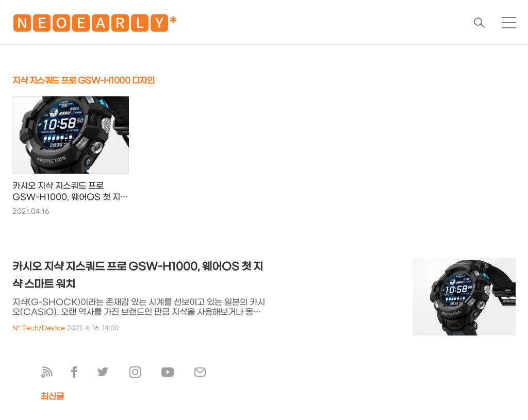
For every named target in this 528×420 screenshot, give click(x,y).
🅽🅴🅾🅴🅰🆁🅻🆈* (95, 26)
